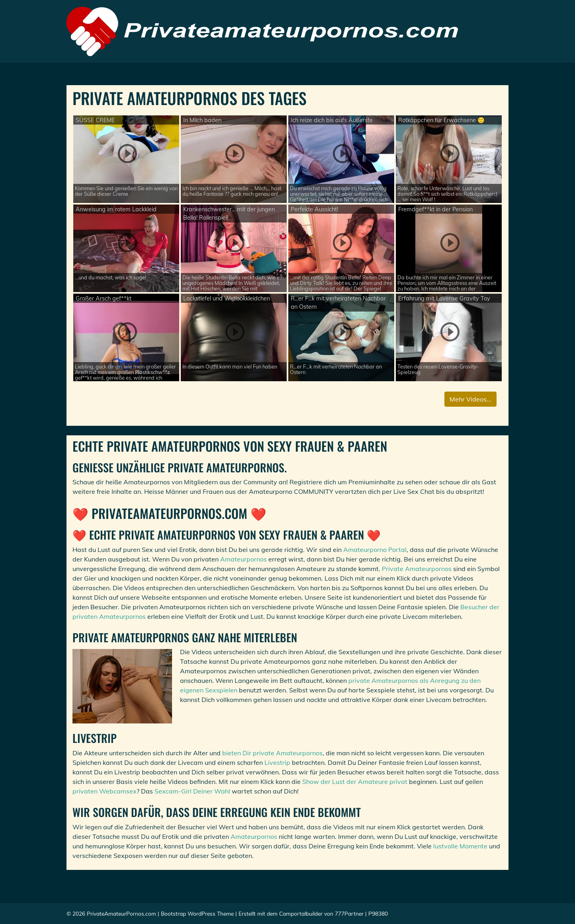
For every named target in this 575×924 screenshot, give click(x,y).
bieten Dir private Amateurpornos (272, 753)
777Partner (349, 913)
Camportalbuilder (301, 913)
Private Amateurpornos (417, 569)
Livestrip (277, 762)
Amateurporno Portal (375, 550)
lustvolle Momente (460, 846)
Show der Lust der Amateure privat (355, 782)
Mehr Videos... (470, 399)
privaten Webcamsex (105, 791)
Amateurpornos (243, 559)
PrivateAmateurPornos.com (121, 913)
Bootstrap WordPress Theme (197, 913)
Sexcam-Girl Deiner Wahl (192, 791)
